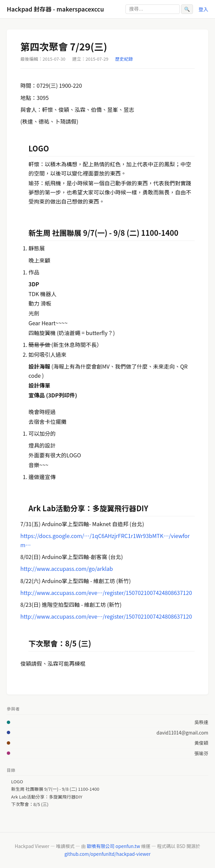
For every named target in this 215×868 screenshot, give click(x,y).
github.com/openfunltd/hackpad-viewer (107, 854)
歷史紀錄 (124, 59)
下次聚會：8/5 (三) (30, 804)
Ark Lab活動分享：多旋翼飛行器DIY (47, 797)
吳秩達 (201, 722)
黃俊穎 (201, 743)
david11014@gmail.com (182, 732)
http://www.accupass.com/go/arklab (67, 569)
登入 (203, 9)
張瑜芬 (201, 753)
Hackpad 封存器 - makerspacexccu (55, 9)
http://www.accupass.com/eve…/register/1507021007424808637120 (106, 593)
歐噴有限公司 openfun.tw (113, 846)
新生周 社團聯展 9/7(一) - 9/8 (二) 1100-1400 (55, 789)
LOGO (17, 782)
